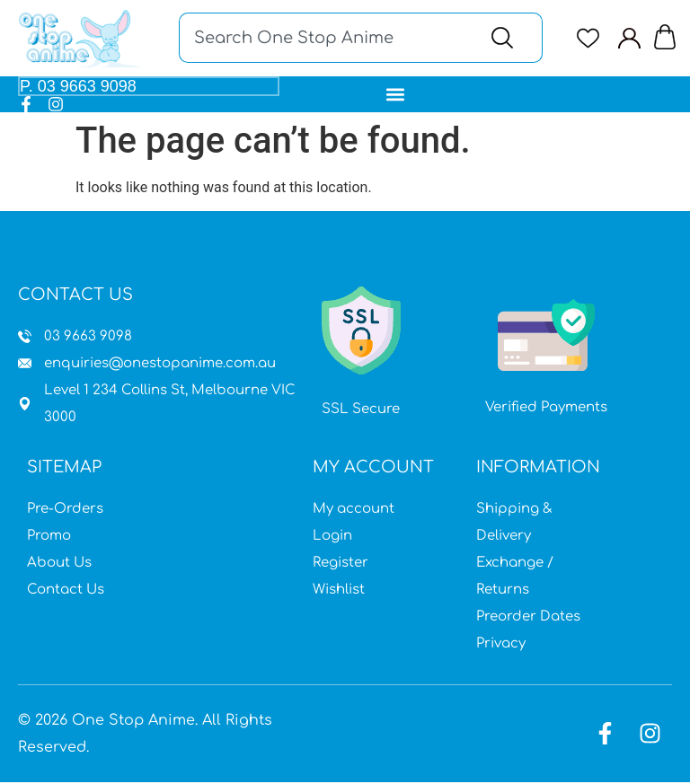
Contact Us (66, 591)
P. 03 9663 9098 (79, 87)
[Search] (506, 38)
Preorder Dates (528, 618)
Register (341, 564)
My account (354, 511)
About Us (59, 564)
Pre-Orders (65, 511)
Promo (49, 537)
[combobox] (325, 38)
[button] (396, 95)
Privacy (501, 645)
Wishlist (339, 591)
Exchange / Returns (515, 578)
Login (332, 537)
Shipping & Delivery (514, 524)
